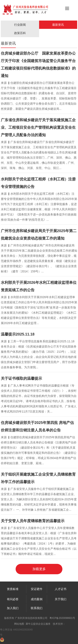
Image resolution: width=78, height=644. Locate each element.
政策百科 (20, 33)
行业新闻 (20, 25)
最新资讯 (58, 25)
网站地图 (19, 624)
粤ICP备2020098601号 (62, 618)
